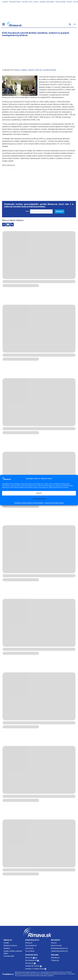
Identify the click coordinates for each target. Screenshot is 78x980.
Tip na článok (30, 951)
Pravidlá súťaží (9, 956)
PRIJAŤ (39, 493)
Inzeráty (5, 2)
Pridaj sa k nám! (60, 2)
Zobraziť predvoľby (39, 499)
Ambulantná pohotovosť (60, 948)
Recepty (36, 2)
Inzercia (54, 943)
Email (27, 211)
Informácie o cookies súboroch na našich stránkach (29, 503)
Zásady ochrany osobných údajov (54, 503)
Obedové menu (56, 946)
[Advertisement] (39, 52)
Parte (31, 2)
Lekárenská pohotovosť (60, 951)
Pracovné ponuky (15, 2)
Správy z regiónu (21, 70)
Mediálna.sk (55, 958)
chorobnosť (47, 70)
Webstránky (50, 2)
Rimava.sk (29, 943)
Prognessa (55, 960)
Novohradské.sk (31, 946)
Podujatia (25, 2)
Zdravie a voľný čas (35, 70)
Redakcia (7, 948)
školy (54, 70)
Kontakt (69, 2)
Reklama (43, 2)
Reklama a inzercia (10, 946)
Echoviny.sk (29, 948)
